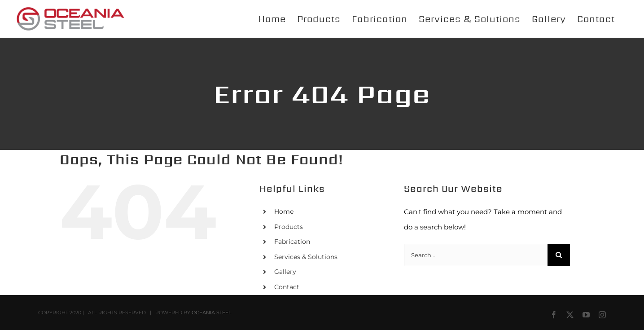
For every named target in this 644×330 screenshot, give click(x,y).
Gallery (285, 272)
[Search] (559, 255)
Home (284, 211)
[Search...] (476, 255)
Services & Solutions (306, 257)
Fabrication (292, 242)
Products (289, 227)
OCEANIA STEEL (211, 312)
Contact (287, 287)
